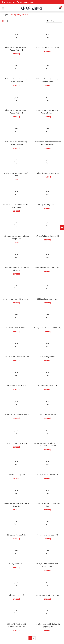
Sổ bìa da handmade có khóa (48, 299)
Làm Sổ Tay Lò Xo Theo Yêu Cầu (16, 357)
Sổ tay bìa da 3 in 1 (16, 564)
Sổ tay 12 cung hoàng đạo (48, 385)
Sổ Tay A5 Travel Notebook (16, 328)
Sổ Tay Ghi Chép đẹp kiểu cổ (48, 474)
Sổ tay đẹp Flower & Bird (16, 385)
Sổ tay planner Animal (48, 414)
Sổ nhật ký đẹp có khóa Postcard (16, 414)
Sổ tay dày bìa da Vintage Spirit (48, 236)
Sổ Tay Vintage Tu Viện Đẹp (16, 443)
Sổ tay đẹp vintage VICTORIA (48, 173)
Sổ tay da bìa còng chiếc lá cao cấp (16, 299)
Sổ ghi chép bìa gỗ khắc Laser (48, 595)
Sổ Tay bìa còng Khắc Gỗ (48, 204)
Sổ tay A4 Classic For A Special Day (48, 328)
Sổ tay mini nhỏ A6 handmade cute (48, 267)
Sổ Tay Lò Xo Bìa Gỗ (16, 595)
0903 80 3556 (28, 2)
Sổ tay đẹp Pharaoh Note (16, 535)
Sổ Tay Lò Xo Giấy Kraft (16, 474)
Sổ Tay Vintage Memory (48, 357)
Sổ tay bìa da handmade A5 (48, 535)
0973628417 (11, 2)
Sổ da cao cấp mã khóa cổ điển (48, 47)
